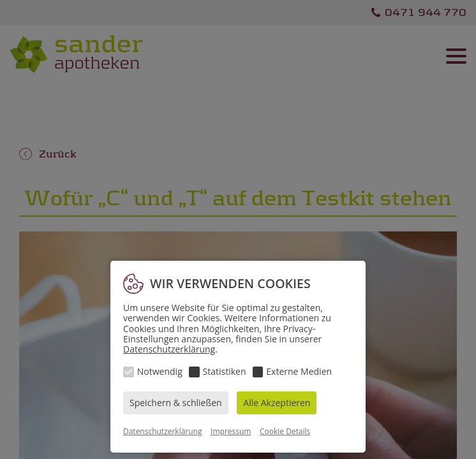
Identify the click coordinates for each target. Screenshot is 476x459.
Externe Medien (299, 371)
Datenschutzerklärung (169, 349)
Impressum (231, 431)
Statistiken (225, 371)
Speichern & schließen (176, 403)
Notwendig (160, 371)
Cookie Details (285, 431)
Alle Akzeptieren (277, 403)
